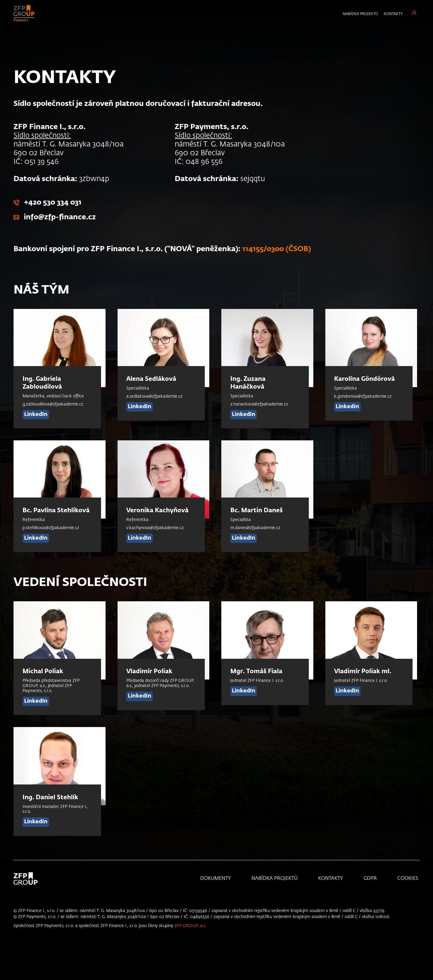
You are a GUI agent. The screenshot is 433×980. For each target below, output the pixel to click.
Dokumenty (216, 879)
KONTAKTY (331, 879)
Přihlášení (414, 13)
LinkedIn (36, 414)
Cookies (408, 879)
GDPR (370, 879)
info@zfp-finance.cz (60, 217)
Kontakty (393, 14)
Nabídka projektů (360, 14)
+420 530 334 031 (53, 202)
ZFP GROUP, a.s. (190, 926)
